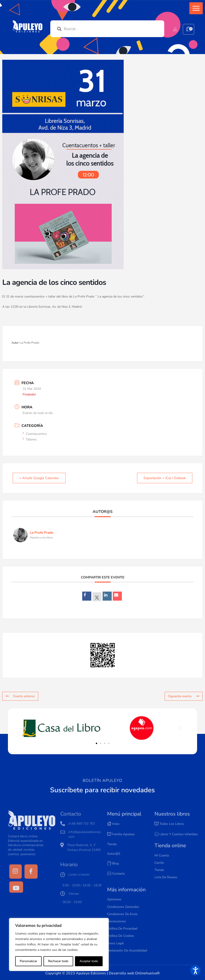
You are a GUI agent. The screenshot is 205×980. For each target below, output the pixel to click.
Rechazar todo (58, 961)
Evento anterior (20, 696)
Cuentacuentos (36, 434)
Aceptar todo (89, 961)
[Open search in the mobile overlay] (107, 29)
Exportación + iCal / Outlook (165, 478)
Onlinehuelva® (147, 973)
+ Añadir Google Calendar (39, 478)
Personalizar (28, 961)
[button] (196, 8)
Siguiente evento (184, 696)
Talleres (31, 439)
